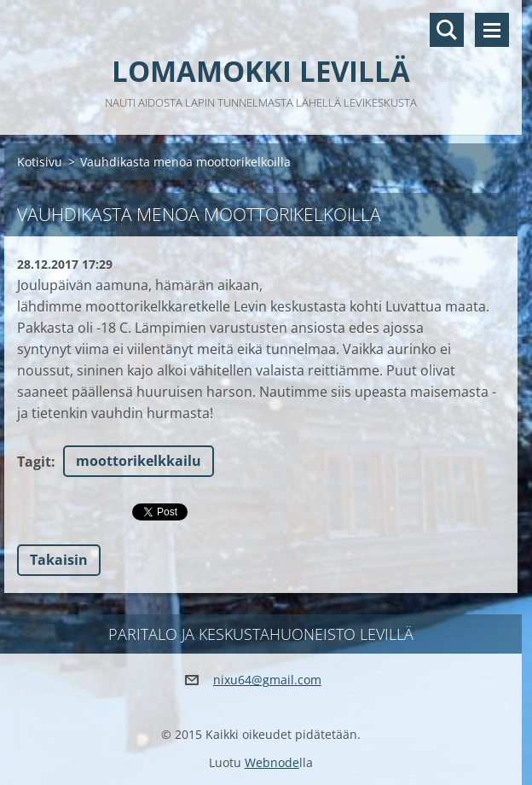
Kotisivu (40, 162)
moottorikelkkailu (139, 461)
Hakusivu (447, 30)
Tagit (34, 462)
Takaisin (59, 560)
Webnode (272, 762)
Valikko (492, 30)
